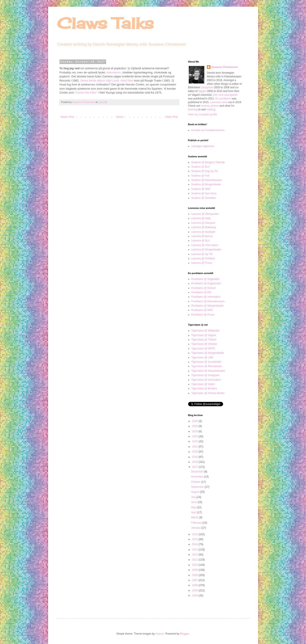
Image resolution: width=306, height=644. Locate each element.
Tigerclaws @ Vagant (204, 335)
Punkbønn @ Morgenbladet (207, 306)
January (196, 528)
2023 (195, 436)
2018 (195, 462)
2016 (195, 534)
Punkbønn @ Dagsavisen (206, 283)
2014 (195, 544)
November (198, 477)
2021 (195, 447)
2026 (195, 421)
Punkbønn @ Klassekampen (208, 301)
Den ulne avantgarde (225, 95)
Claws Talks (105, 23)
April (194, 512)
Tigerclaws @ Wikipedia (205, 331)
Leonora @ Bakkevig (204, 227)
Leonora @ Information (205, 245)
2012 (195, 555)
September (198, 487)
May (194, 507)
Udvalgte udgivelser (203, 146)
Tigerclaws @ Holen (203, 384)
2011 (195, 560)
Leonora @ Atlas (201, 218)
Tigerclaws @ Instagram (205, 375)
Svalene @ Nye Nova (204, 193)
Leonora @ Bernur (202, 236)
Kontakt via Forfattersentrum (208, 130)
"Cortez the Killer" (86, 93)
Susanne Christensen (84, 102)
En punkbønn (223, 99)
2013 (195, 550)
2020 (195, 452)
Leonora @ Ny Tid (202, 254)
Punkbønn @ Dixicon (204, 288)
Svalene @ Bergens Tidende (208, 162)
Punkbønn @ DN (201, 292)
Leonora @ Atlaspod (203, 223)
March (195, 517)
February (197, 523)
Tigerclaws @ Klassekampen (208, 371)
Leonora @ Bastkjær (203, 232)
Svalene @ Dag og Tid (205, 171)
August (196, 492)
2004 (195, 595)
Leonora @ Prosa (202, 263)
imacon (160, 634)
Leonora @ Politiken (203, 259)
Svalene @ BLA (201, 167)
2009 (195, 570)
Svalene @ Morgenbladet (206, 184)
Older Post (172, 117)
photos (215, 106)
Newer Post (67, 117)
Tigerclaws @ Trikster (204, 340)
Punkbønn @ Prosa (203, 315)
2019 (195, 457)
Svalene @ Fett (200, 176)
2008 (195, 575)
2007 (195, 580)
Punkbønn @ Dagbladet (205, 279)
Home (120, 117)
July (194, 497)
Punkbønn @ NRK (202, 310)
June (194, 502)
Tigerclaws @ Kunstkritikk (206, 362)
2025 (195, 426)
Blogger (184, 634)
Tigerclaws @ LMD (202, 358)
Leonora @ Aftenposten (205, 214)
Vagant (202, 91)
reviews (205, 106)
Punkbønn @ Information (206, 297)
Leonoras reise (219, 102)
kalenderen (114, 72)
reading (211, 109)
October (196, 482)
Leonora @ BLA (201, 241)
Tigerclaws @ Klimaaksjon (207, 366)
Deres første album (107, 81)
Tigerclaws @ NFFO (203, 349)
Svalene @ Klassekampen (207, 180)
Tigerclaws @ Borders (204, 389)
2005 (195, 590)
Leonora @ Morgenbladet (206, 250)
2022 (195, 441)
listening (193, 109)
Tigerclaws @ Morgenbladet (208, 353)
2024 (195, 431)
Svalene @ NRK (201, 189)
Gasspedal (207, 87)
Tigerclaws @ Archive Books (208, 393)
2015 (195, 539)
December (198, 472)
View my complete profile (203, 115)
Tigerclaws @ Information (206, 380)
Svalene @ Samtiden (204, 198)
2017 (195, 467)
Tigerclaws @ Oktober (204, 344)
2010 (195, 565)
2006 (195, 585)
